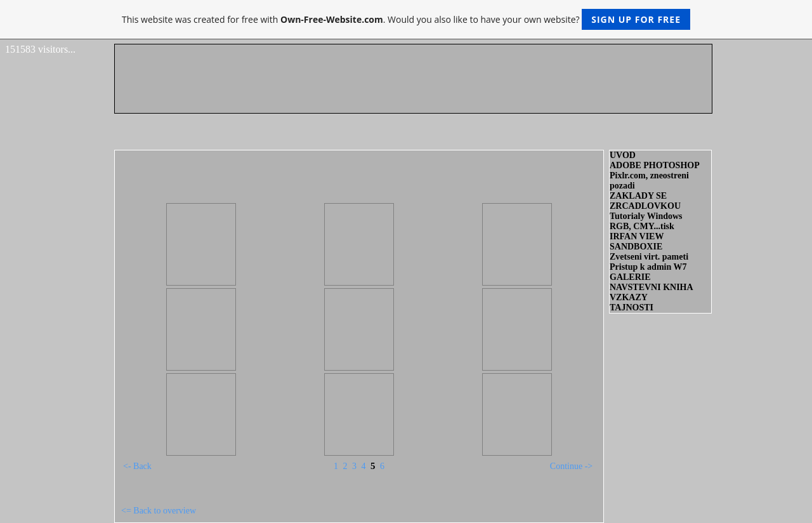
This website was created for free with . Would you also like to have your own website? (406, 19)
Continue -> (571, 466)
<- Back (137, 466)
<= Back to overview (159, 511)
